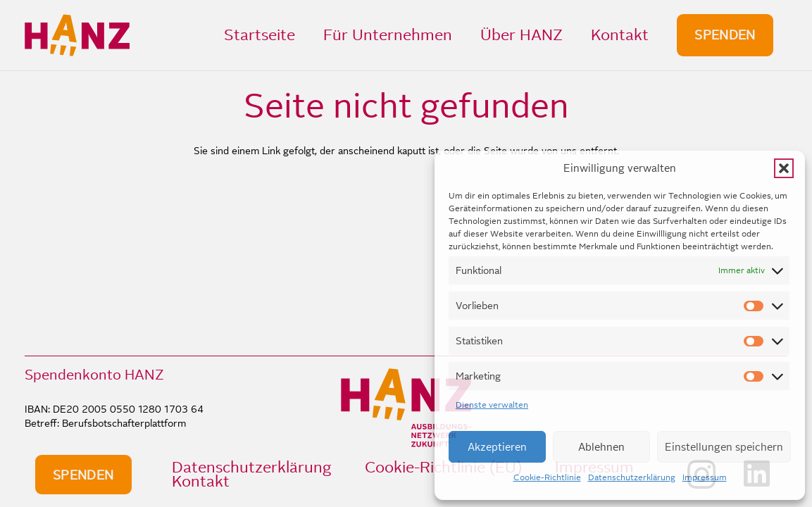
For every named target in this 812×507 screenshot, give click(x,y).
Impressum (705, 477)
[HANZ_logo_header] (77, 35)
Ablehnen (601, 447)
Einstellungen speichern (724, 447)
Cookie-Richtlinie (547, 477)
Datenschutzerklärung (632, 477)
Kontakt (201, 481)
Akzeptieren (497, 447)
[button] (784, 168)
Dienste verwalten (492, 405)
